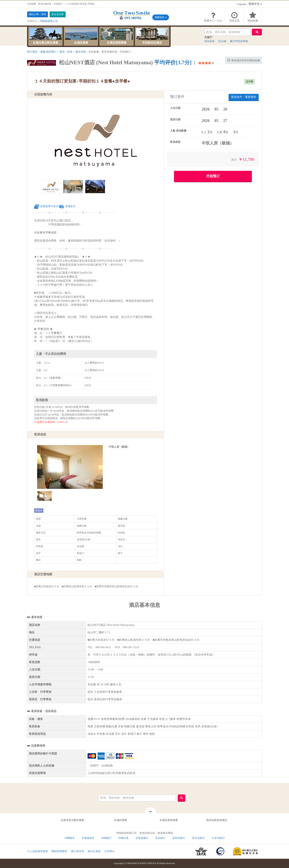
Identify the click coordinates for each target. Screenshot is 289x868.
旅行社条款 (94, 851)
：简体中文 (249, 4)
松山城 (222, 41)
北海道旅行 (142, 838)
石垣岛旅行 (179, 838)
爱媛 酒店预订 (48, 52)
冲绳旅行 (106, 838)
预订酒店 (32, 52)
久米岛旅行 (218, 838)
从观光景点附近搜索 (46, 36)
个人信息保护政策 (38, 851)
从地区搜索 (81, 36)
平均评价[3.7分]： (176, 62)
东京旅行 (160, 838)
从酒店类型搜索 (117, 36)
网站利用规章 (59, 851)
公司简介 (110, 851)
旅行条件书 (78, 851)
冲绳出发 (123, 838)
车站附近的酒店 (152, 36)
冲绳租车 (70, 838)
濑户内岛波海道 (239, 41)
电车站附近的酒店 (217, 820)
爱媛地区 (161, 17)
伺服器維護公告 (49, 21)
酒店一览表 (66, 52)
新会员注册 (58, 14)
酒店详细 (80, 52)
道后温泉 (210, 41)
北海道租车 (88, 838)
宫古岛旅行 (198, 838)
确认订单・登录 (38, 14)
